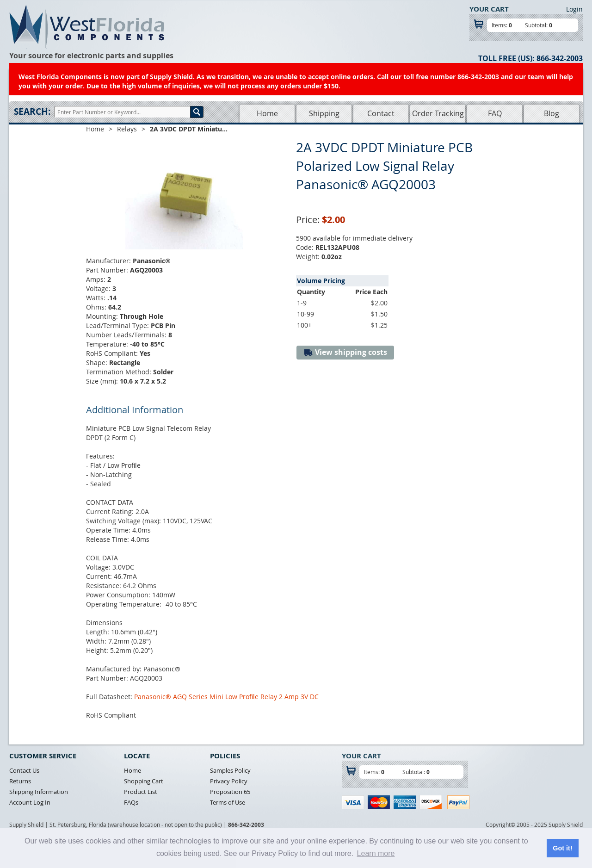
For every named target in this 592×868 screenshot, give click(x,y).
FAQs (131, 802)
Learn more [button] (376, 853)
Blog (552, 113)
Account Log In (30, 802)
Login (574, 9)
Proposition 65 (230, 792)
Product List (141, 792)
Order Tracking (438, 113)
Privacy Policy (229, 781)
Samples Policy (230, 770)
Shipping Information (39, 792)
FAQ (495, 113)
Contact (381, 113)
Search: (32, 112)
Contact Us (24, 770)
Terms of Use (228, 802)
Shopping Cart (144, 781)
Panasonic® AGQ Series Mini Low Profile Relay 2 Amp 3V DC (226, 697)
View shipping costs (345, 352)
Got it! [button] (562, 848)
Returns (20, 781)
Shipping (324, 113)
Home (267, 113)
